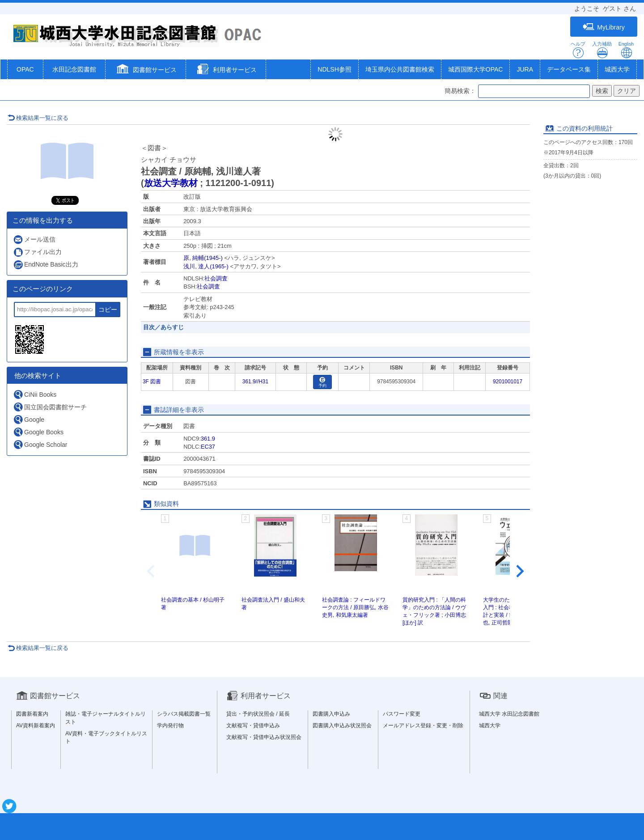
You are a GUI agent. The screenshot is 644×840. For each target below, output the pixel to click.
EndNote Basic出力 (46, 265)
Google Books (38, 432)
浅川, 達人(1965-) (206, 266)
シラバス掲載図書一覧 (184, 714)
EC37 (208, 447)
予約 (322, 383)
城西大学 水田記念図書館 (509, 714)
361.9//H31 (255, 382)
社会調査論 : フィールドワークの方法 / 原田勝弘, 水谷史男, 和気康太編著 (355, 607)
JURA (525, 69)
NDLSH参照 (334, 69)
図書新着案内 (32, 714)
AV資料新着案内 (36, 725)
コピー (108, 310)
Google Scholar (40, 444)
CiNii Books (35, 394)
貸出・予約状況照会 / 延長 (258, 714)
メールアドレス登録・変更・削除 (423, 725)
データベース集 (569, 69)
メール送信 (34, 240)
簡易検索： (460, 91)
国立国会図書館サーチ (50, 407)
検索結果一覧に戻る (38, 118)
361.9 (208, 439)
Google (29, 419)
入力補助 (602, 50)
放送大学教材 (171, 183)
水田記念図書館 (74, 69)
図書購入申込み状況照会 (342, 725)
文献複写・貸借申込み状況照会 (264, 737)
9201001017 (508, 382)
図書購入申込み (331, 714)
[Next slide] (519, 571)
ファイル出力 (37, 252)
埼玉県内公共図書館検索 (400, 69)
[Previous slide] (152, 571)
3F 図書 (152, 382)
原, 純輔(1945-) (203, 258)
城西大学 (617, 69)
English (626, 50)
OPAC (25, 69)
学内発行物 (170, 725)
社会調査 (216, 278)
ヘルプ (578, 50)
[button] (146, 70)
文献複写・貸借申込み (253, 725)
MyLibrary (604, 27)
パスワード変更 (402, 714)
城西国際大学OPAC (476, 69)
